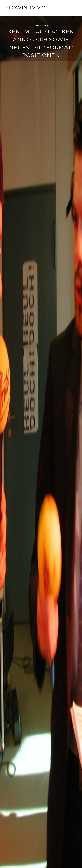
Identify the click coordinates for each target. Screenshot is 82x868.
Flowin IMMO (25, 8)
